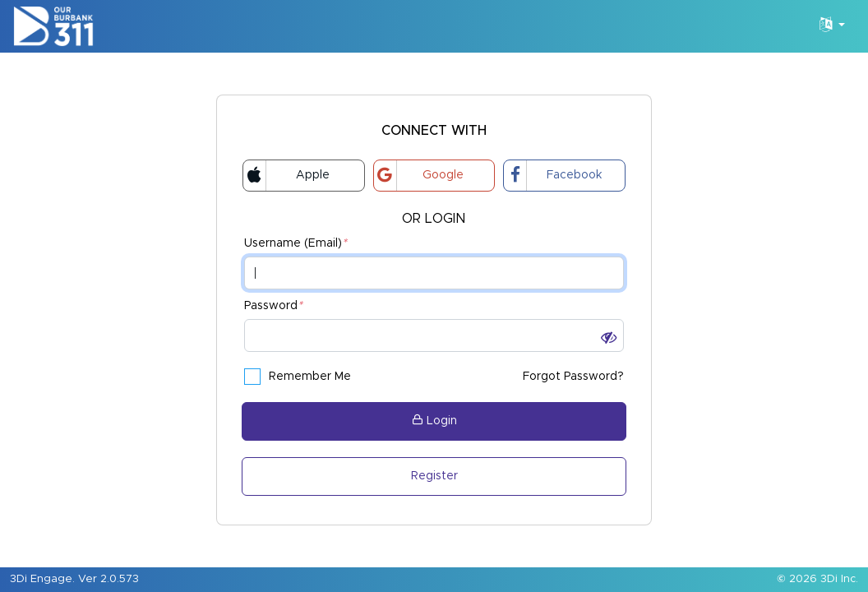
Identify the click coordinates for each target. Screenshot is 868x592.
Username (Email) (295, 244)
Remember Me (298, 377)
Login (434, 420)
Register (434, 476)
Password (273, 306)
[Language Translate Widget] (832, 26)
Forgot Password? (573, 377)
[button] (609, 338)
